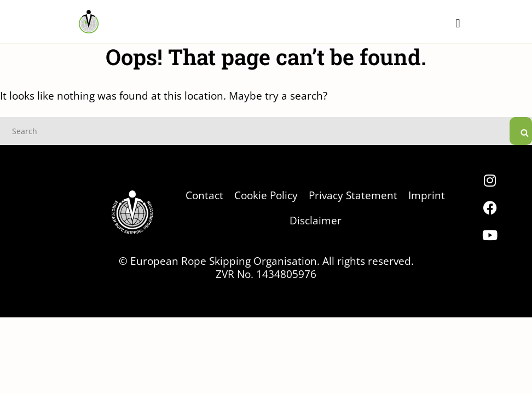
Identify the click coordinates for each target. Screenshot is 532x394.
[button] (458, 23)
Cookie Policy (266, 195)
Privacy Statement (353, 195)
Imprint (427, 195)
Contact (204, 195)
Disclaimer (316, 220)
